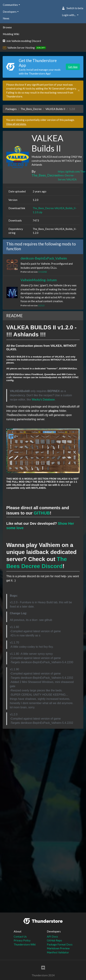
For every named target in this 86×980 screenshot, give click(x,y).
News (6, 18)
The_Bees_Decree (31, 109)
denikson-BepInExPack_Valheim (44, 258)
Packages (11, 109)
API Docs (52, 936)
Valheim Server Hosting (21, 48)
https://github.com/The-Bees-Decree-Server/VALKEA (72, 175)
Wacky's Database (43, 400)
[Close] (79, 90)
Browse (7, 27)
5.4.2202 (43, 272)
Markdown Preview (58, 948)
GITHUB (42, 513)
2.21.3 (41, 305)
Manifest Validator (58, 952)
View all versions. (16, 124)
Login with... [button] (69, 15)
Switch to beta (73, 8)
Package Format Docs (60, 944)
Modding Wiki (11, 34)
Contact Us (20, 936)
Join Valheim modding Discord (22, 41)
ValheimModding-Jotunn (39, 280)
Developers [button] (10, 12)
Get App (73, 67)
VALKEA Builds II (55, 109)
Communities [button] (10, 5)
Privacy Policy (22, 940)
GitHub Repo (54, 940)
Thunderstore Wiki (25, 944)
